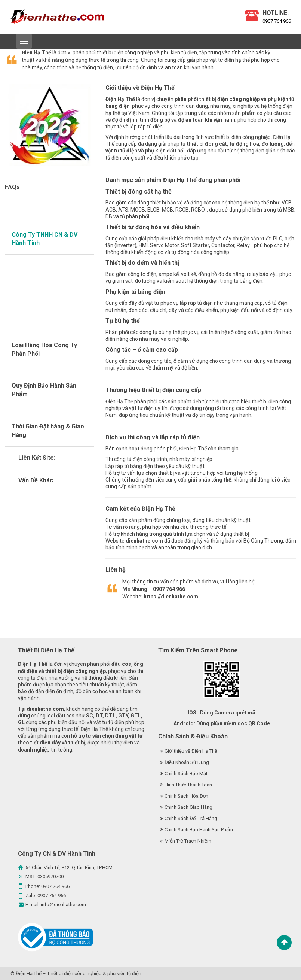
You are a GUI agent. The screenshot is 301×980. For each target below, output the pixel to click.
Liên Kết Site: (37, 458)
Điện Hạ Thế (29, 973)
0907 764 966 (277, 21)
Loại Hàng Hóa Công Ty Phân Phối (44, 349)
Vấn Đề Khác (36, 480)
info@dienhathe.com (63, 905)
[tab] (50, 239)
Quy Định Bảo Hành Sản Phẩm (44, 390)
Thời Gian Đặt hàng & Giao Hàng (48, 431)
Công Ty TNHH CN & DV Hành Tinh (44, 239)
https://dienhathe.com (171, 597)
